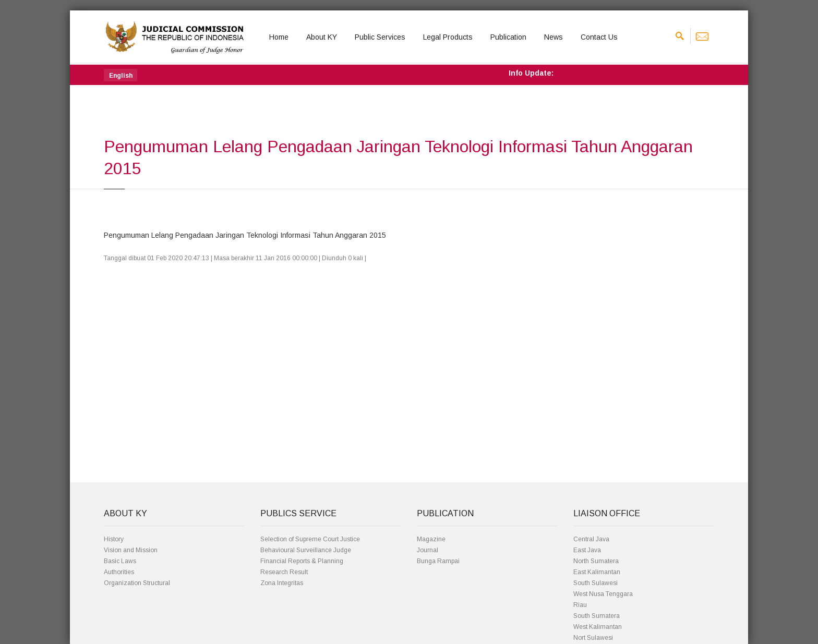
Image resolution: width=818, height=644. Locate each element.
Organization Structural (137, 583)
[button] (121, 75)
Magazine (431, 539)
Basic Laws (120, 561)
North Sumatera (596, 561)
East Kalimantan (597, 572)
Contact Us (599, 37)
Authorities (119, 572)
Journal (428, 550)
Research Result (284, 572)
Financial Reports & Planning (302, 561)
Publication (508, 37)
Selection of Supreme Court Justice (310, 539)
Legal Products (448, 37)
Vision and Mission (131, 550)
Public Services (380, 37)
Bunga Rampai (438, 561)
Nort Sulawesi (593, 638)
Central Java (591, 539)
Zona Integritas (282, 583)
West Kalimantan (598, 627)
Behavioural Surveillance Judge (306, 550)
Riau (580, 605)
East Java (587, 550)
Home (279, 37)
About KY (322, 37)
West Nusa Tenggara (603, 594)
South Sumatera (597, 616)
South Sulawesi (596, 583)
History (114, 539)
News (554, 37)
